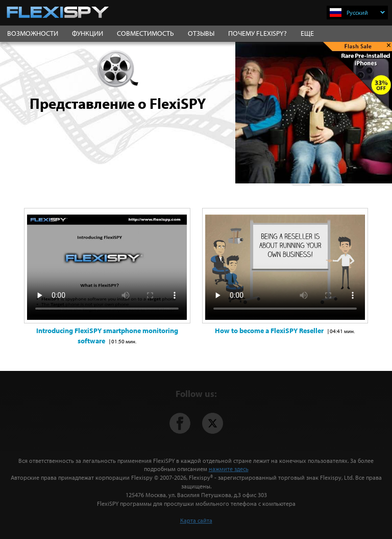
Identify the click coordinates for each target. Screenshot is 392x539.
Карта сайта (196, 520)
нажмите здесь (229, 469)
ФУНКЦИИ (88, 33)
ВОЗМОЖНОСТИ (33, 33)
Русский (366, 13)
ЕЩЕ (307, 33)
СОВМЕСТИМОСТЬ (145, 33)
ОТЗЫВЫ (201, 33)
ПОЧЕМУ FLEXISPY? (258, 33)
